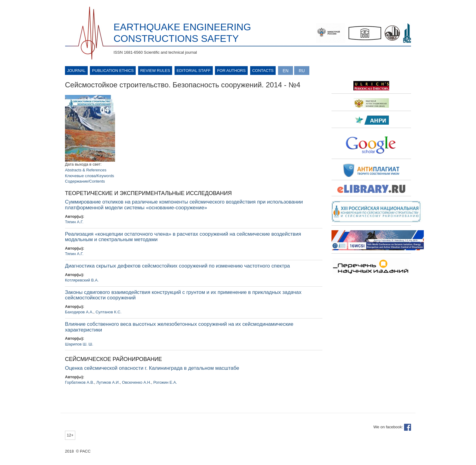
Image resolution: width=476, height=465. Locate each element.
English (286, 71)
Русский (302, 71)
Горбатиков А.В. (80, 382)
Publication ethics (113, 71)
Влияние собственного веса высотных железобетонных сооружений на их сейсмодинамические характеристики (179, 327)
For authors (231, 71)
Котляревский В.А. (82, 280)
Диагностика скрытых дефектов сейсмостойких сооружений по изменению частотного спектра (177, 266)
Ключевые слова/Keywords (90, 176)
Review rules (155, 71)
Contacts (263, 71)
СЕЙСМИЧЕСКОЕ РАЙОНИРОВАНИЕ (114, 359)
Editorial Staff (194, 71)
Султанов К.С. (109, 312)
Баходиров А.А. (79, 312)
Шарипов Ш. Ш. (79, 344)
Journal (76, 71)
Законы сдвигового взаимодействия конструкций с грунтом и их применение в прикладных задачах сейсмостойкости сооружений (183, 295)
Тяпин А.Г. (74, 222)
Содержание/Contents (85, 181)
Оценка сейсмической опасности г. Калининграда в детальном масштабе (152, 368)
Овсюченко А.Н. (137, 382)
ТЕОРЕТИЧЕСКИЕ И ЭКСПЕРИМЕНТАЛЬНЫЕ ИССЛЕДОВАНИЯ (148, 193)
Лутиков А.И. (108, 382)
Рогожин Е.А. (165, 382)
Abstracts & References (86, 170)
